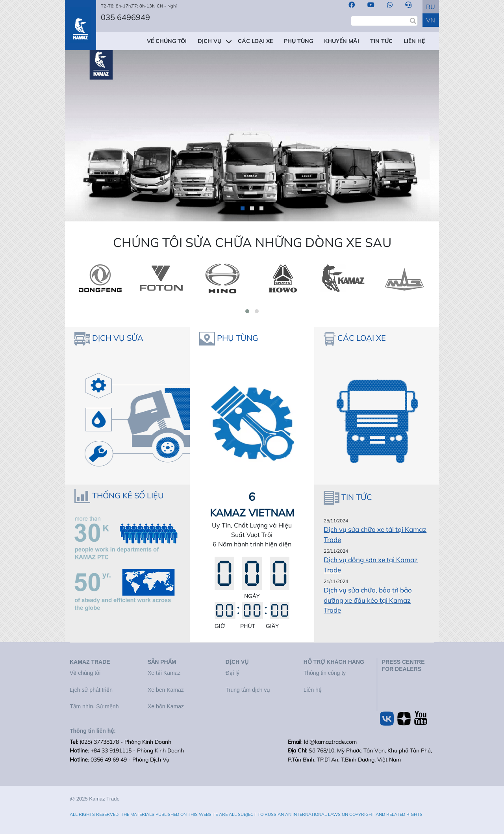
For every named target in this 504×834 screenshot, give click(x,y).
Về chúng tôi (85, 673)
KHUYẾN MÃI (342, 41)
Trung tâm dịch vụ (248, 690)
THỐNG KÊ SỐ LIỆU (128, 495)
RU (431, 7)
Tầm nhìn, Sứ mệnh (94, 706)
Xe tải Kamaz (164, 673)
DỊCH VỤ (209, 41)
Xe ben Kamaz (166, 690)
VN (431, 20)
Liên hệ (313, 690)
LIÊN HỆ (414, 41)
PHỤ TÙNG (298, 41)
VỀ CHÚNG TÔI (167, 41)
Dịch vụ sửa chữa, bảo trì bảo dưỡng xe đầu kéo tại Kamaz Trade (368, 600)
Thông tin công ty (325, 673)
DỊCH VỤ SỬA (118, 338)
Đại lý (233, 673)
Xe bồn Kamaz (166, 706)
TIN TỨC (381, 41)
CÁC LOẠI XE (255, 41)
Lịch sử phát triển (91, 690)
